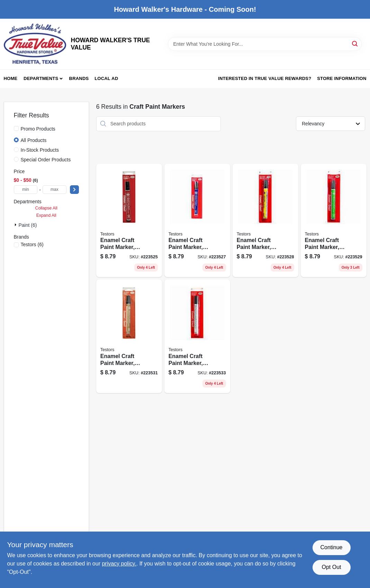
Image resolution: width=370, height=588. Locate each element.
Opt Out (331, 567)
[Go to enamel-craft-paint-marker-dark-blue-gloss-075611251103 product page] (197, 221)
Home (11, 78)
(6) (32, 244)
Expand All (46, 215)
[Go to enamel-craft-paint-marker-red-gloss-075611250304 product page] (129, 221)
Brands (79, 78)
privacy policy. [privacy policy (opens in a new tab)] (119, 564)
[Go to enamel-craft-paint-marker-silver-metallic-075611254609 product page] (197, 336)
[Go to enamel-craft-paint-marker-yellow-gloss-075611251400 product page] (265, 221)
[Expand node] (16, 225)
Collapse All (46, 208)
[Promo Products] (16, 128)
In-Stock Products (40, 150)
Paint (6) (28, 225)
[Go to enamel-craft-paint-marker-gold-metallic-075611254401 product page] (129, 336)
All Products (34, 140)
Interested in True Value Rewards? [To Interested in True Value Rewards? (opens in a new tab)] (265, 78)
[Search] (355, 43)
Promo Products (38, 129)
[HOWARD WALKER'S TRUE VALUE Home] (35, 44)
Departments (41, 78)
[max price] (55, 190)
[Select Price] (74, 190)
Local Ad (106, 78)
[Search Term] (265, 44)
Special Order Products (46, 160)
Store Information (342, 78)
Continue (331, 547)
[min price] (26, 190)
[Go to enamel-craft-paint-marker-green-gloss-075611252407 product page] (334, 221)
